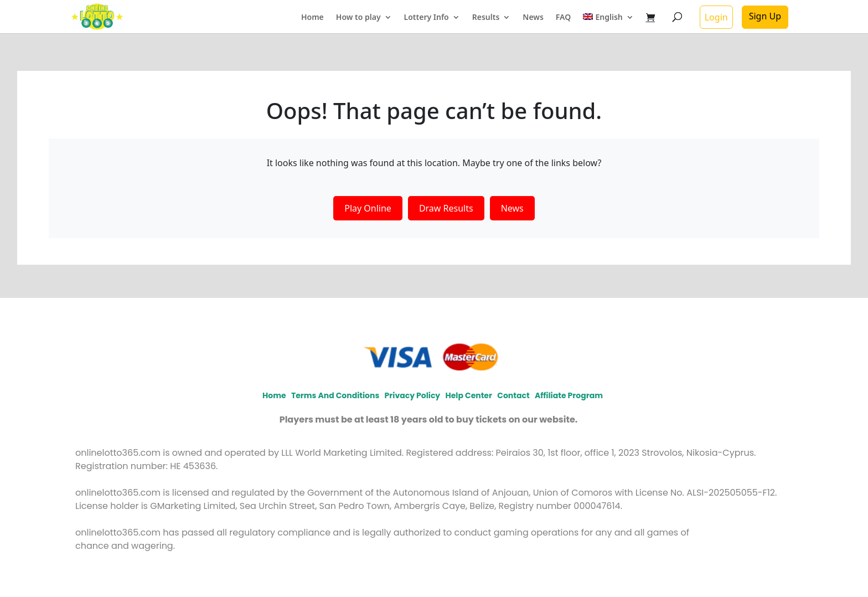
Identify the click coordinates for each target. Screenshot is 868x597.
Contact (513, 395)
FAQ (563, 18)
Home (312, 18)
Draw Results (446, 208)
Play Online (368, 208)
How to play (358, 18)
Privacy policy (413, 395)
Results (486, 18)
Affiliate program (569, 395)
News (533, 18)
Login (716, 17)
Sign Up (765, 16)
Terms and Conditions (335, 395)
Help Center (469, 395)
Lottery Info (427, 18)
